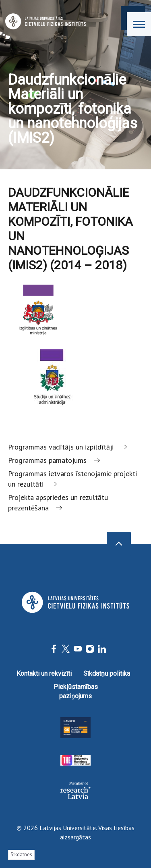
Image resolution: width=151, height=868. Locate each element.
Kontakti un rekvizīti (44, 673)
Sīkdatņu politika (107, 673)
